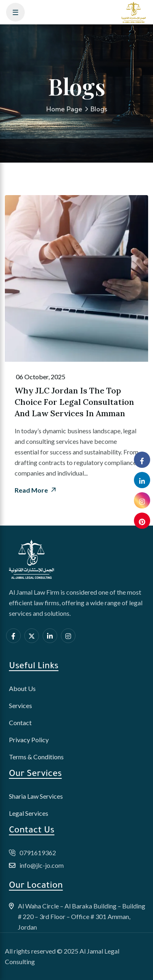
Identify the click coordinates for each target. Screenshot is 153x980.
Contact (20, 723)
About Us (22, 688)
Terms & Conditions (36, 757)
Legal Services (29, 813)
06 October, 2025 (40, 377)
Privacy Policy (29, 740)
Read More (36, 490)
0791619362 (38, 853)
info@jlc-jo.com (42, 865)
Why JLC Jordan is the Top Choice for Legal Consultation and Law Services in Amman (74, 402)
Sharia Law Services (36, 796)
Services (20, 705)
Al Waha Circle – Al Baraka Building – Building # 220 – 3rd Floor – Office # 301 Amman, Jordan (82, 916)
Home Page (64, 109)
